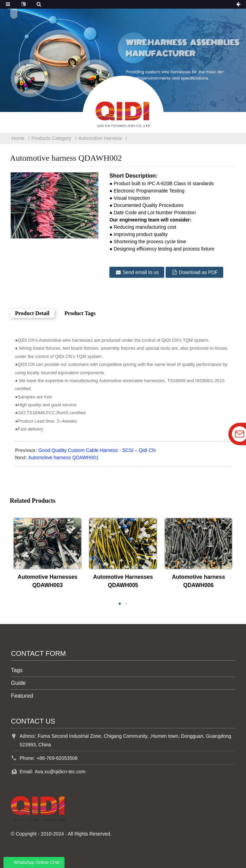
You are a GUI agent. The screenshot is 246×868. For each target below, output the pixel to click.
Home (18, 138)
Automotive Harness (100, 138)
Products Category (51, 138)
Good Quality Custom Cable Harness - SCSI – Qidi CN (97, 450)
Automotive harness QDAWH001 (63, 457)
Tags (17, 670)
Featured (22, 696)
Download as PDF (199, 272)
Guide (18, 683)
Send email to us (141, 272)
